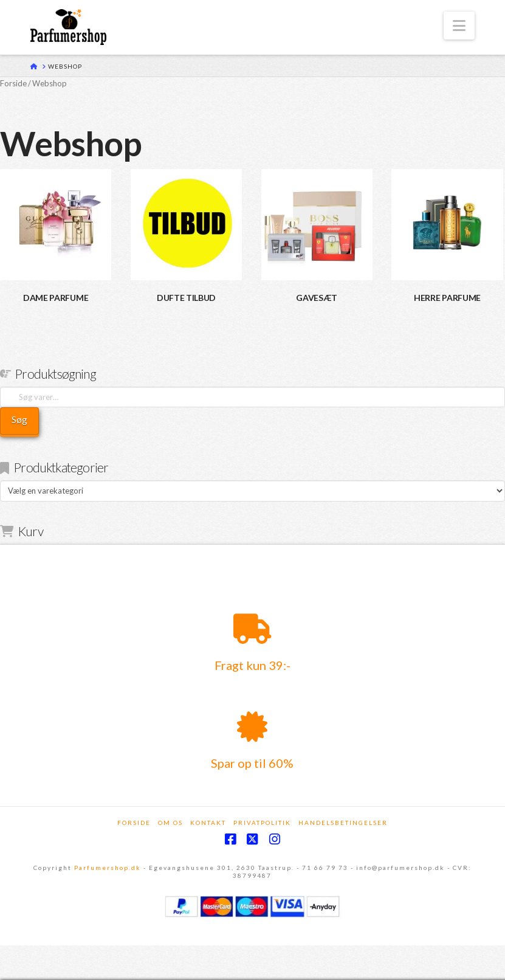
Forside (13, 83)
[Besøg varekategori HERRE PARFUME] (447, 238)
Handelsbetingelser (343, 823)
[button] (459, 26)
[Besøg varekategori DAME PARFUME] (56, 238)
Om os (170, 823)
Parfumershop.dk (108, 868)
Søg (19, 419)
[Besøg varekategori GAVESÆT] (317, 238)
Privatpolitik (262, 823)
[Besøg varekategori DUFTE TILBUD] (186, 238)
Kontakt (208, 823)
